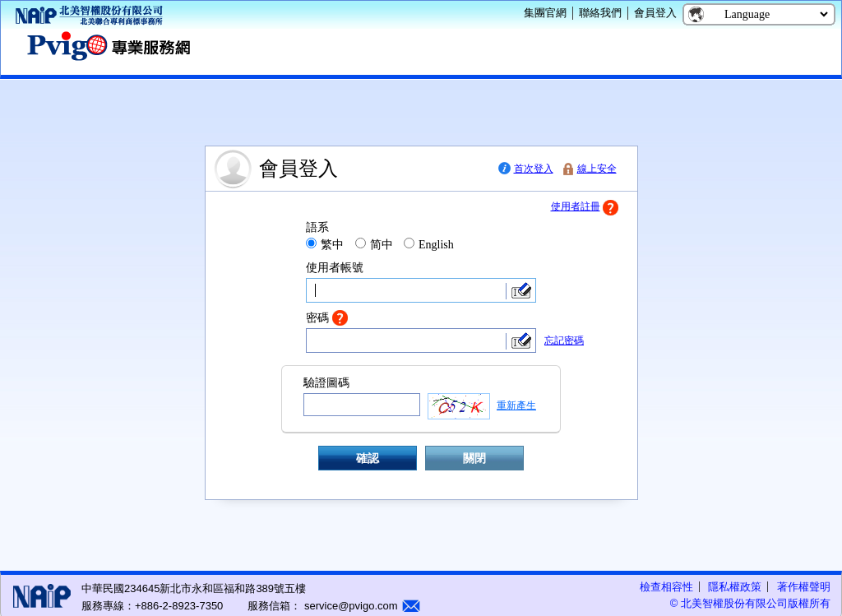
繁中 (332, 245)
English (436, 245)
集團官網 (545, 13)
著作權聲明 (804, 587)
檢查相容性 (666, 587)
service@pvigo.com (349, 606)
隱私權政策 (735, 587)
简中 (382, 245)
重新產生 (516, 405)
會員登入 (655, 13)
